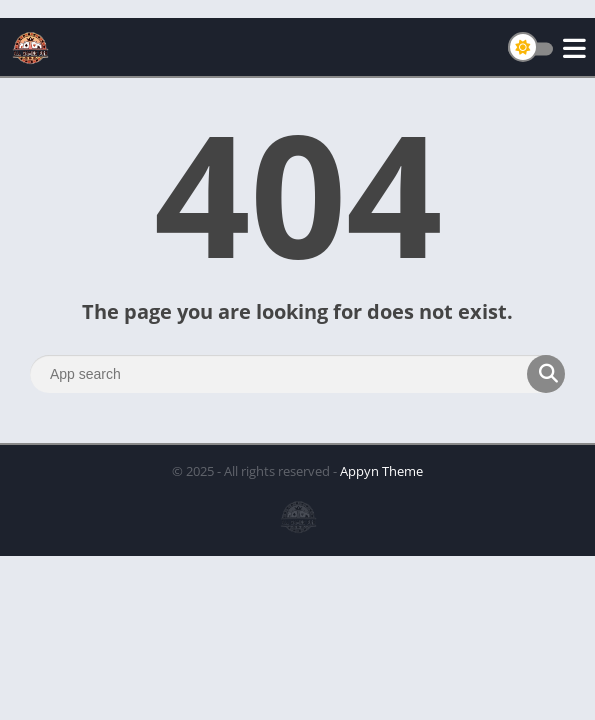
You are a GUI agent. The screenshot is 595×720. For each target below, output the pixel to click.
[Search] (297, 374)
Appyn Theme (381, 471)
